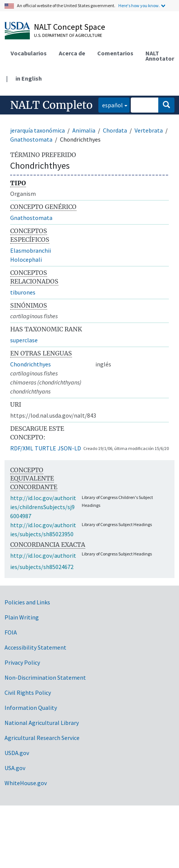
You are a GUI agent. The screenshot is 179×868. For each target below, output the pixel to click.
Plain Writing (22, 617)
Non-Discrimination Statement (45, 677)
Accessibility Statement (35, 647)
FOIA (11, 632)
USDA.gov (17, 753)
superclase (24, 340)
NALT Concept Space (70, 27)
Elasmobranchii (31, 250)
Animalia (84, 130)
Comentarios (115, 53)
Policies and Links (27, 602)
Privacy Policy (22, 662)
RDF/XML (22, 448)
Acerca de (72, 53)
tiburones (23, 292)
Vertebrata (149, 130)
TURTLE (45, 448)
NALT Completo (51, 105)
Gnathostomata (31, 139)
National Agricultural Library (42, 723)
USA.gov (15, 768)
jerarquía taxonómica (37, 130)
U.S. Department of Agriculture (68, 35)
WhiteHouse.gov (26, 783)
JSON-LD (69, 448)
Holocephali (26, 259)
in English (29, 78)
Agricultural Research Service (42, 738)
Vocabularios (29, 53)
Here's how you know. (139, 5)
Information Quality (31, 708)
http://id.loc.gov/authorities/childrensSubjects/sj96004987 (43, 507)
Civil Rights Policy (28, 693)
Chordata (115, 130)
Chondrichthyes (31, 364)
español (111, 104)
